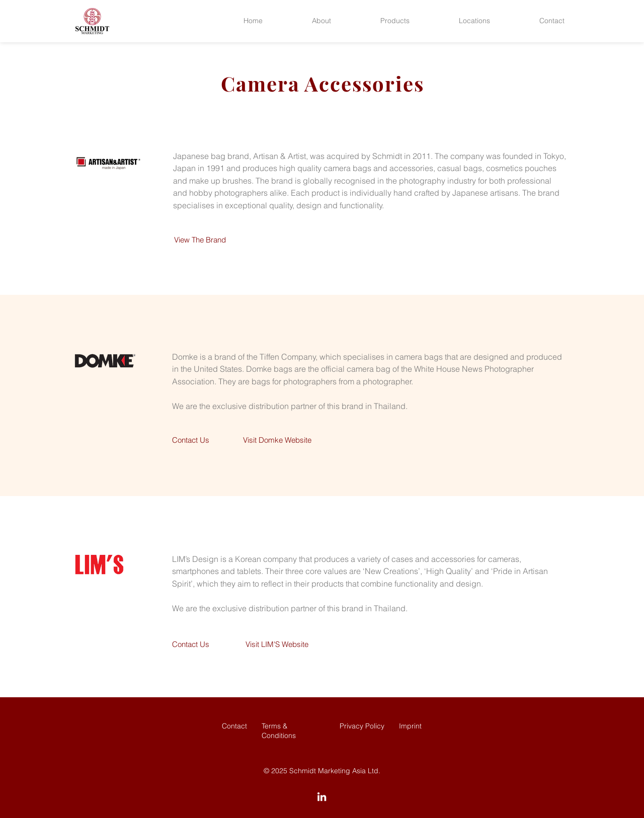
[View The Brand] (200, 240)
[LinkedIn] (322, 797)
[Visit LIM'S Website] (277, 644)
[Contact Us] (191, 440)
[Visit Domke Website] (277, 440)
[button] (321, 21)
